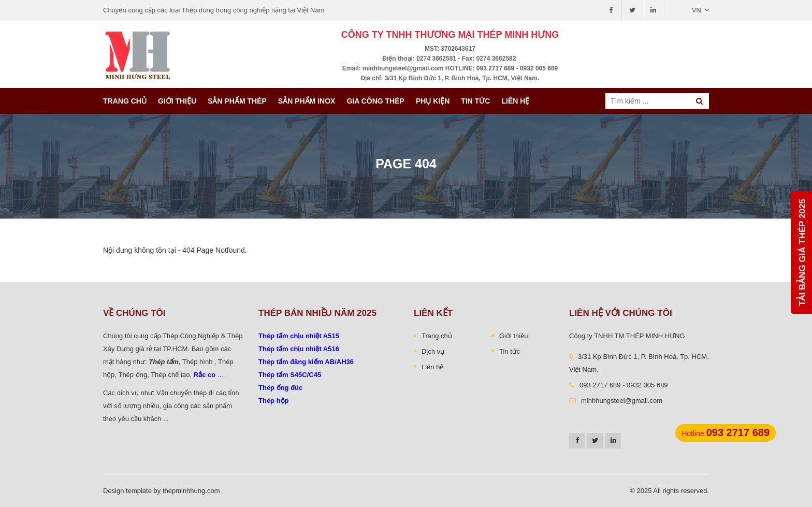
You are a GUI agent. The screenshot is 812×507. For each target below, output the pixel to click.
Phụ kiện (433, 101)
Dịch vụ (433, 351)
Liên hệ (515, 101)
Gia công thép (375, 101)
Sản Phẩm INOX (307, 101)
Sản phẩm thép (237, 101)
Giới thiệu (177, 101)
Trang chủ (125, 101)
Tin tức (475, 101)
